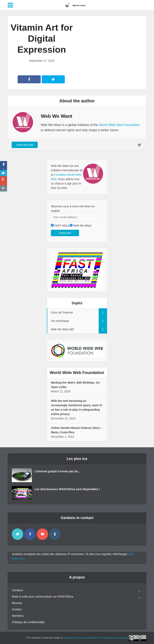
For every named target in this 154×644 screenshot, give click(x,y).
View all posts (25, 145)
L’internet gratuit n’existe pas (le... (57, 471)
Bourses (17, 603)
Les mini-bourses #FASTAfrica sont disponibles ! (67, 489)
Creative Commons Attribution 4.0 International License (95, 638)
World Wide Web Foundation (119, 125)
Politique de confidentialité (28, 622)
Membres (18, 616)
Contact (17, 609)
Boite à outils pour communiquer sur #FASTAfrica (43, 597)
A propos (17, 590)
